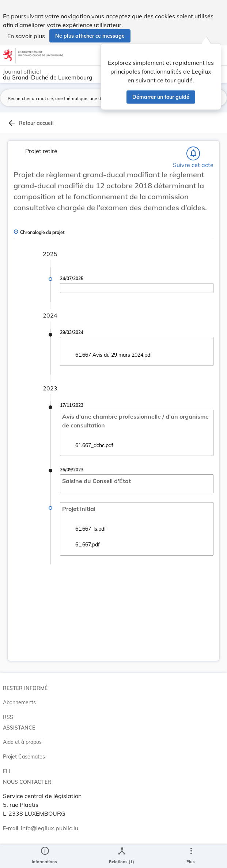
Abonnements (19, 702)
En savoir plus (26, 36)
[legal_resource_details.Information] (44, 856)
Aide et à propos (22, 742)
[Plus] (191, 856)
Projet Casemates (24, 757)
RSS (8, 717)
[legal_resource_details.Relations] (122, 856)
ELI (7, 771)
